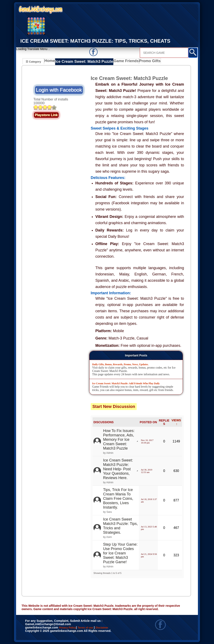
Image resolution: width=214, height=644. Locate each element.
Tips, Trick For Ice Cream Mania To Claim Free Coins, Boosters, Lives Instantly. (118, 498)
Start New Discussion (114, 406)
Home (50, 62)
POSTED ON (148, 422)
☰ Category (33, 61)
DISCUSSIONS (103, 422)
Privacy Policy (72, 628)
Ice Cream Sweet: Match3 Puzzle (82, 62)
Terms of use (98, 628)
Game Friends (119, 62)
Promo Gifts (141, 62)
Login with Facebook (59, 90)
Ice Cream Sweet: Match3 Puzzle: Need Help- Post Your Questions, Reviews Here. (118, 469)
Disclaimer (35, 632)
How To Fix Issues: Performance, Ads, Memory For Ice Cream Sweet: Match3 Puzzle (119, 439)
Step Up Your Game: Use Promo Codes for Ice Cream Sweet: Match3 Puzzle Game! (120, 553)
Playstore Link (46, 115)
